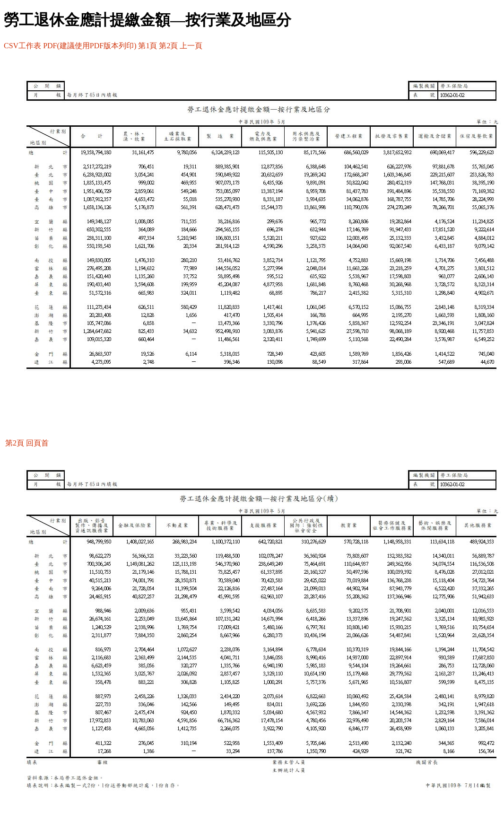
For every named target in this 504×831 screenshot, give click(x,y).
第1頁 (148, 46)
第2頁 (168, 46)
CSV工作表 (22, 46)
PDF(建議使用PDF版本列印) (90, 46)
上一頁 (191, 46)
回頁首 (37, 443)
